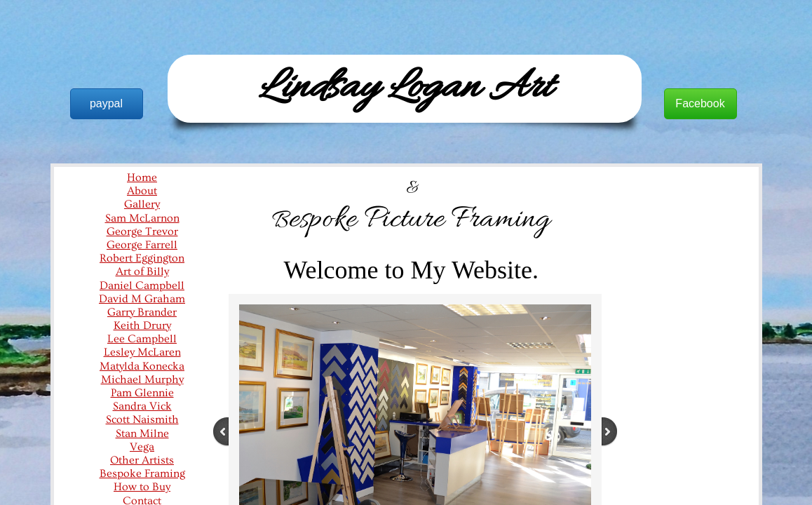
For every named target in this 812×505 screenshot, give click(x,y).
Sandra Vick (142, 406)
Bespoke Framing (142, 473)
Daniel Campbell (142, 285)
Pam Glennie (142, 393)
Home (142, 177)
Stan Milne (142, 433)
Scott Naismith (142, 419)
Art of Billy (142, 271)
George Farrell (142, 245)
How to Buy (142, 487)
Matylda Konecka (142, 366)
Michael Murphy (142, 379)
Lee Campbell (142, 339)
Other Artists (142, 460)
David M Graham (142, 299)
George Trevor (142, 231)
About (142, 191)
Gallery (142, 204)
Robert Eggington (142, 258)
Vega (142, 447)
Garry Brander (142, 312)
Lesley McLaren (142, 352)
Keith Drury (142, 325)
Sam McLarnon (142, 218)
